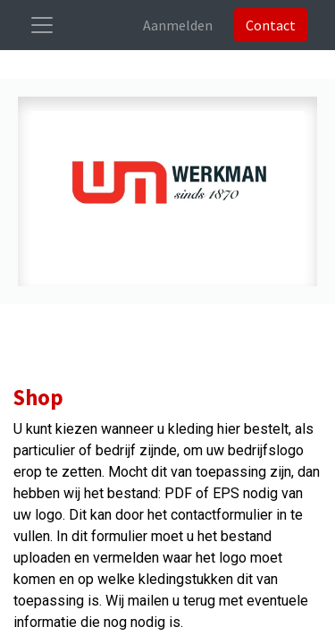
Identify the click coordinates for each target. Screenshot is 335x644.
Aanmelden (178, 25)
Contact (271, 25)
